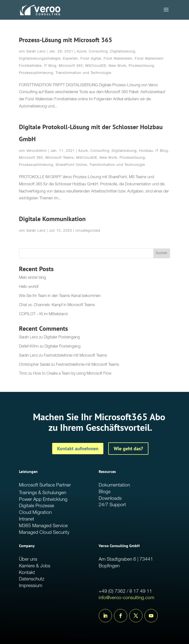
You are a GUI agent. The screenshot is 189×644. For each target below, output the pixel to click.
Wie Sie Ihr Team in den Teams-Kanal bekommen (60, 296)
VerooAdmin (37, 151)
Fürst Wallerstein (118, 59)
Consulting (98, 52)
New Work (118, 66)
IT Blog (50, 66)
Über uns (28, 560)
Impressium (31, 586)
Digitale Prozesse (37, 506)
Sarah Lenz (36, 52)
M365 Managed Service (43, 526)
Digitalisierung (123, 52)
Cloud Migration (35, 513)
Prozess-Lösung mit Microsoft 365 (66, 40)
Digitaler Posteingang (62, 338)
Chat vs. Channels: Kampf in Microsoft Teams (57, 305)
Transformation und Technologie (83, 73)
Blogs (105, 492)
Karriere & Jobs (35, 566)
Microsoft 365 (71, 66)
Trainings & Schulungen (43, 493)
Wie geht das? (128, 449)
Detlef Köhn (29, 347)
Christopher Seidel (34, 365)
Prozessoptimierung (36, 73)
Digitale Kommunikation (52, 219)
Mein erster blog (32, 278)
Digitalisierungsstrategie (40, 59)
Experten (71, 59)
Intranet (27, 519)
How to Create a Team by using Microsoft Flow (72, 374)
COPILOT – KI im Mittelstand (43, 314)
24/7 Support (112, 505)
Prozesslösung (141, 66)
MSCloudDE (96, 66)
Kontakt (27, 573)
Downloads (110, 499)
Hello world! (29, 287)
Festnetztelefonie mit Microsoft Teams (75, 356)
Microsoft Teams (60, 158)
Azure (82, 52)
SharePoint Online (71, 165)
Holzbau (146, 151)
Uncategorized (88, 231)
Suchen (162, 253)
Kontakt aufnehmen (78, 449)
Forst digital (91, 59)
